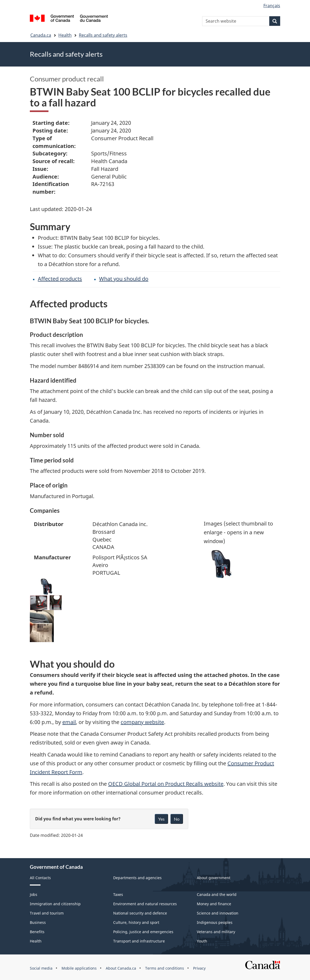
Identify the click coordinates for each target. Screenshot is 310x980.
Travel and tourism (47, 913)
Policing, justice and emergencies (143, 932)
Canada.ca (41, 35)
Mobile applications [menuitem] (79, 968)
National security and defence (140, 913)
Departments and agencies (137, 878)
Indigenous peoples (215, 922)
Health (65, 35)
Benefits (37, 932)
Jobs (34, 894)
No (177, 819)
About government (214, 878)
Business (38, 922)
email (69, 722)
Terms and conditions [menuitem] (165, 968)
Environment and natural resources (145, 904)
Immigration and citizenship (55, 904)
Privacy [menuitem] (199, 968)
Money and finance (214, 904)
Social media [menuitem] (41, 968)
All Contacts (40, 878)
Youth (202, 941)
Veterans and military (216, 932)
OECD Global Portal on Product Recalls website (166, 784)
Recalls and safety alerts (103, 35)
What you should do (124, 279)
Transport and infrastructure (139, 941)
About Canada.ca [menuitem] (121, 968)
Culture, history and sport (136, 922)
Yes (161, 819)
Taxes (118, 894)
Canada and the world (217, 894)
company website (142, 722)
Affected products (60, 279)
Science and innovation (218, 913)
